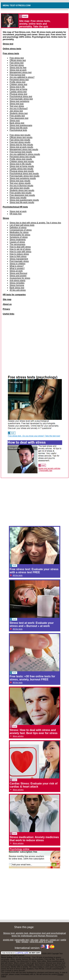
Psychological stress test (21, 96)
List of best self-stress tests (22, 225)
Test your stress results (20, 183)
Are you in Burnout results (21, 186)
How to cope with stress (20, 252)
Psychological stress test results (24, 174)
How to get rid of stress (20, 249)
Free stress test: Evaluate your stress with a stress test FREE (34, 571)
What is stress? (17, 266)
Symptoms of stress (19, 237)
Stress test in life (17, 87)
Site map (7, 299)
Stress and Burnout (18, 273)
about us (44, 940)
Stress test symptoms (19, 101)
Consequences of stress (21, 230)
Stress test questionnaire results (24, 200)
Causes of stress (17, 242)
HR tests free (16, 214)
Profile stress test (17, 82)
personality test (22, 940)
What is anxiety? (17, 268)
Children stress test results (22, 161)
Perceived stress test (19, 80)
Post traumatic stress (19, 261)
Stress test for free (18, 68)
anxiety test (8, 940)
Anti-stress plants (17, 281)
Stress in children (17, 264)
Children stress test (18, 84)
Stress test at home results (22, 166)
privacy (25, 942)
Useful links (8, 314)
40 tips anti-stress (18, 290)
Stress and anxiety (18, 276)
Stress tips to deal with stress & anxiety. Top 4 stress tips (35, 223)
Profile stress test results (21, 159)
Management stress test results (24, 149)
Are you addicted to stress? (22, 77)
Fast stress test (17, 63)
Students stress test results (22, 190)
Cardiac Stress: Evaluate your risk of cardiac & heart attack (34, 785)
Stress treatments (18, 240)
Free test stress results (20, 142)
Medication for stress (19, 232)
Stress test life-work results (22, 202)
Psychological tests (18, 130)
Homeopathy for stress (20, 235)
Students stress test (19, 113)
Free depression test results (22, 195)
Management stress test (21, 72)
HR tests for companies (14, 295)
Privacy (6, 309)
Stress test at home (18, 89)
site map (34, 940)
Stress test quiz (17, 104)
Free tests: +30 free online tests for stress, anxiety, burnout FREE (32, 678)
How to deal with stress (20, 247)
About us (7, 304)
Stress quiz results (18, 198)
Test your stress (17, 106)
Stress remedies (17, 283)
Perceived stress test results (22, 157)
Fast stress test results (20, 140)
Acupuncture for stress (20, 278)
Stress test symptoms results (23, 178)
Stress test (8, 44)
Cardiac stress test (18, 92)
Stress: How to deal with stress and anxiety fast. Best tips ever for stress (34, 732)
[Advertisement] (35, 346)
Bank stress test (17, 123)
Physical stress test (18, 94)
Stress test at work (18, 70)
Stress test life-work (19, 128)
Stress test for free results (21, 145)
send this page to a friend (42, 942)
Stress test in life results (20, 164)
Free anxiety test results (20, 193)
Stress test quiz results (20, 181)
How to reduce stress (19, 254)
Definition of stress (18, 228)
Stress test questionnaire (21, 125)
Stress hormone (17, 285)
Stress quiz (15, 121)
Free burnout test (17, 75)
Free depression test (19, 118)
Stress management (19, 259)
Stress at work (16, 271)
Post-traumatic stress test (21, 99)
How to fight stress (18, 256)
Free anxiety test (17, 116)
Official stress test (18, 60)
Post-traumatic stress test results (24, 176)
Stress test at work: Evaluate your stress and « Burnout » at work (32, 624)
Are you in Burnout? (19, 109)
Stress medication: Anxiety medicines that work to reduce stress (34, 839)
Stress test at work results (21, 147)
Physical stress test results (22, 171)
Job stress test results (20, 188)
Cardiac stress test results (21, 169)
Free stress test (17, 58)
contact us (54, 940)
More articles (18, 736)
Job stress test (16, 111)
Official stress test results (21, 137)
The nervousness (17, 244)
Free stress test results (20, 135)
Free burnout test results (21, 152)
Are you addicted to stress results (25, 154)
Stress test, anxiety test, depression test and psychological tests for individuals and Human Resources (35, 934)
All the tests (18, 575)
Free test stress (17, 65)
